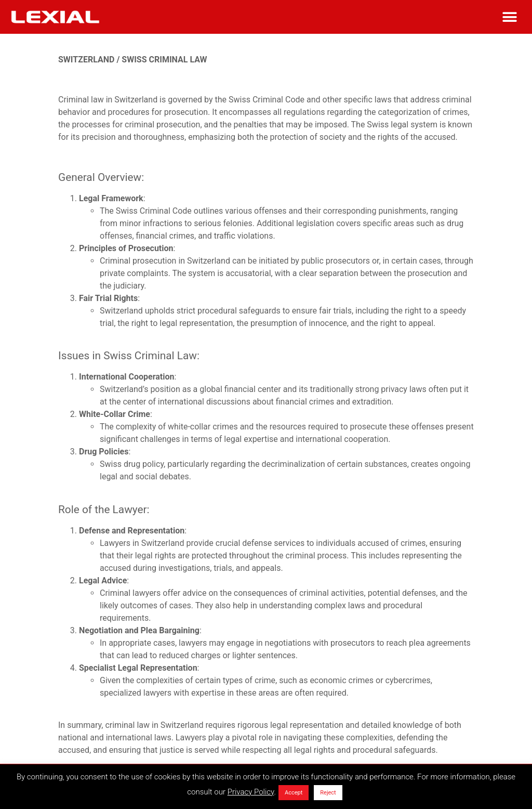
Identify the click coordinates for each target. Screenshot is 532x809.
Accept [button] (294, 793)
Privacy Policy (251, 792)
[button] (510, 17)
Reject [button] (328, 793)
